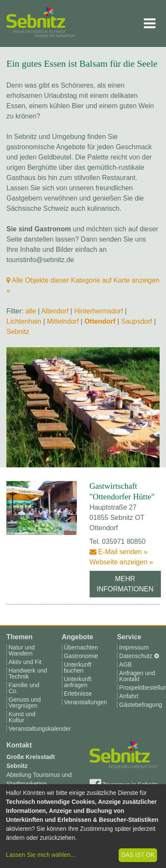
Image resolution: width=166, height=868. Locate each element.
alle (31, 311)
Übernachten (81, 647)
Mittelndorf (63, 321)
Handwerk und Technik (28, 673)
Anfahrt (129, 696)
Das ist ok (138, 855)
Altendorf (55, 311)
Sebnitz (18, 332)
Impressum (134, 647)
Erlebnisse (78, 694)
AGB (125, 664)
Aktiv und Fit (25, 662)
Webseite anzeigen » (121, 562)
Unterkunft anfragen (78, 682)
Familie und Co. (24, 688)
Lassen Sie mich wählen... (41, 855)
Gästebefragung (140, 705)
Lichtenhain (24, 321)
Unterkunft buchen (78, 667)
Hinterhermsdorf (99, 311)
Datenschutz (136, 656)
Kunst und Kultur (22, 717)
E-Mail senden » (119, 552)
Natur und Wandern (22, 650)
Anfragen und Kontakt (137, 676)
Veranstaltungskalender (40, 729)
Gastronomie (81, 656)
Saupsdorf (137, 321)
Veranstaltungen (86, 702)
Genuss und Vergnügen (25, 703)
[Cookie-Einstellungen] (157, 656)
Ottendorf (100, 321)
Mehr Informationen (125, 584)
